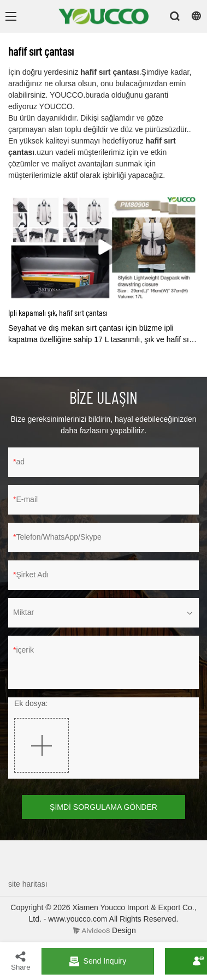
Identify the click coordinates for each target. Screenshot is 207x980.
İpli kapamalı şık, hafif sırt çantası (58, 312)
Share (21, 961)
